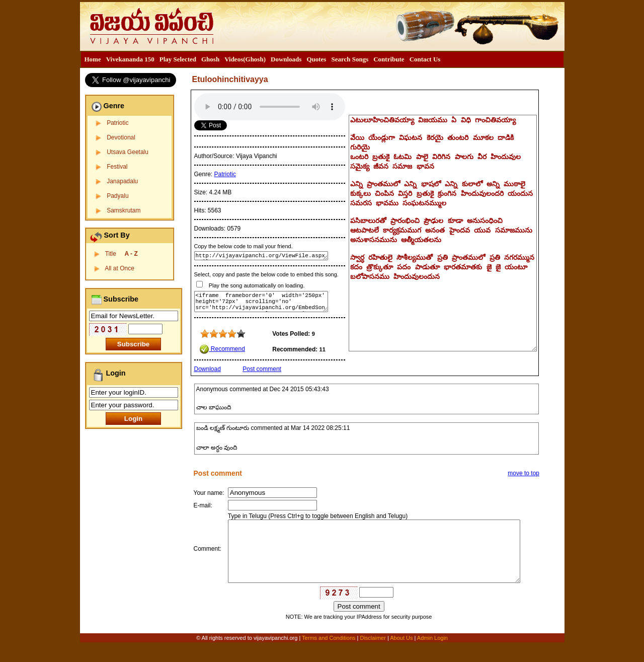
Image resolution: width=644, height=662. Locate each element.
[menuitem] (93, 59)
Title (122, 254)
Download (208, 369)
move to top (524, 473)
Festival (117, 167)
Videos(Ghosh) (245, 59)
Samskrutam (124, 210)
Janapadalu (122, 181)
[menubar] (263, 59)
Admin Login (432, 655)
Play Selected (178, 59)
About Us (401, 655)
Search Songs (350, 59)
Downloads (286, 59)
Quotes (316, 59)
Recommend (222, 349)
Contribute (389, 59)
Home (93, 59)
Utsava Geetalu (128, 152)
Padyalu (117, 196)
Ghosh (210, 59)
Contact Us (425, 59)
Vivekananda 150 (130, 59)
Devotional (121, 137)
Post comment (262, 369)
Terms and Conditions (329, 655)
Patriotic (117, 123)
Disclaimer (373, 655)
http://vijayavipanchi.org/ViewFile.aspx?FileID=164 (261, 256)
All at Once (119, 268)
